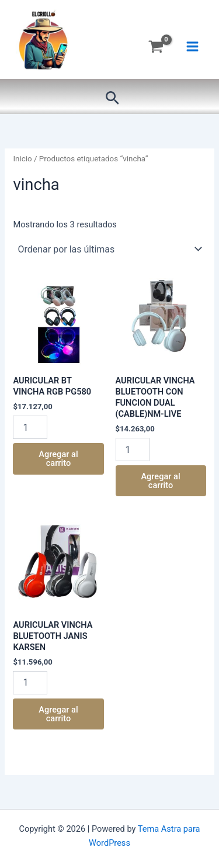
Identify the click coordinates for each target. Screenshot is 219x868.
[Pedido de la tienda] (109, 249)
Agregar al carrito (58, 459)
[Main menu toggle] (192, 46)
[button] (112, 98)
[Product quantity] (30, 427)
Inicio (22, 159)
